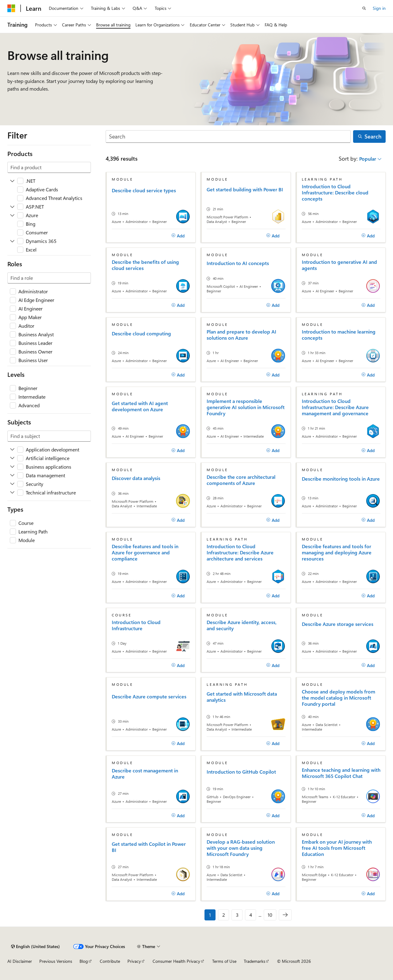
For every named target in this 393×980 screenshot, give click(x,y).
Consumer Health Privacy (176, 961)
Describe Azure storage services (338, 624)
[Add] (178, 236)
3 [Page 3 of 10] (237, 915)
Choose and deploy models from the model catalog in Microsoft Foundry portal (339, 698)
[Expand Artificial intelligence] (12, 458)
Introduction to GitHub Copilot (241, 772)
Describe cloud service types (144, 190)
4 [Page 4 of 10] (251, 915)
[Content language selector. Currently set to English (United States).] (35, 947)
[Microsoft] (11, 8)
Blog (84, 961)
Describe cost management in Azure (145, 774)
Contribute (110, 961)
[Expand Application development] (12, 450)
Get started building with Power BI (245, 189)
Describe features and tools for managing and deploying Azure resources (337, 552)
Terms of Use (224, 961)
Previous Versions (56, 961)
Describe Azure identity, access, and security (242, 625)
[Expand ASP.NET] (12, 207)
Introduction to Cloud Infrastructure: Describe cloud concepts (335, 193)
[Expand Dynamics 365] (12, 241)
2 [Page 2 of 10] (224, 915)
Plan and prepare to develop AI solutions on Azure (241, 335)
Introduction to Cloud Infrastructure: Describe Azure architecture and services (240, 552)
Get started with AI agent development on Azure (140, 406)
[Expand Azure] (12, 215)
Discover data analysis (136, 478)
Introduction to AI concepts (238, 263)
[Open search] (364, 8)
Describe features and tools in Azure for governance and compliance (145, 552)
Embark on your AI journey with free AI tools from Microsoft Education (337, 848)
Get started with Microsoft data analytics (242, 697)
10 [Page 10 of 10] (270, 915)
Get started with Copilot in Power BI (149, 847)
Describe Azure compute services (149, 697)
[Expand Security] (12, 484)
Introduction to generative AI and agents (339, 265)
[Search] (228, 137)
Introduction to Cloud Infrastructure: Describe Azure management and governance (335, 407)
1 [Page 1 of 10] (210, 915)
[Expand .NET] (12, 181)
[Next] (285, 915)
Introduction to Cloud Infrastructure (136, 625)
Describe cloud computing (141, 334)
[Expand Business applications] (12, 467)
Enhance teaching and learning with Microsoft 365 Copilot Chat (341, 773)
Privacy (134, 961)
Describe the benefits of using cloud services (145, 265)
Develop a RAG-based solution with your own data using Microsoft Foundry (241, 848)
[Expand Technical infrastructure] (12, 493)
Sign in (379, 8)
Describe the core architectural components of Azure (241, 480)
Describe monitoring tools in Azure (341, 479)
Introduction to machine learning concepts (339, 335)
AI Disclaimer (20, 961)
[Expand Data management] (12, 475)
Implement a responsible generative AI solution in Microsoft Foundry (246, 407)
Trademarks (255, 961)
